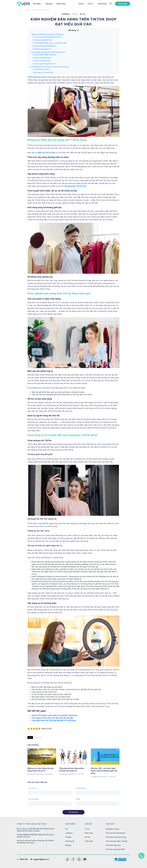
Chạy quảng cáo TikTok (42, 69)
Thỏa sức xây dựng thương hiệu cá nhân (48, 37)
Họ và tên (32, 788)
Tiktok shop (38, 737)
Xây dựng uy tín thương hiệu (44, 72)
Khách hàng (61, 4)
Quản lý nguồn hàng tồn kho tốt (45, 64)
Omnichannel (70, 841)
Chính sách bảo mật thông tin (116, 833)
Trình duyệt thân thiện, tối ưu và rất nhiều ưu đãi (50, 43)
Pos (67, 829)
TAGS (30, 737)
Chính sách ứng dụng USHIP (115, 849)
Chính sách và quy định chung (116, 837)
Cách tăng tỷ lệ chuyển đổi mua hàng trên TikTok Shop (50, 67)
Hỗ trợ (82, 4)
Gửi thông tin (73, 812)
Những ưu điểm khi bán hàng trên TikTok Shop (48, 34)
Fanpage (68, 837)
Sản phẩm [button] (38, 4)
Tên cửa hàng (34, 799)
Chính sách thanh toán (113, 845)
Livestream (69, 833)
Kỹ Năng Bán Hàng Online (41, 10)
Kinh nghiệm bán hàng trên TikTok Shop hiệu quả (49, 52)
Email (78, 799)
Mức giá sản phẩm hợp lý (43, 58)
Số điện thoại (81, 788)
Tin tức (91, 4)
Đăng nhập (123, 4)
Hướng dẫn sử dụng (112, 829)
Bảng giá (49, 4)
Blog (29, 10)
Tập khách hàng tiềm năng (43, 40)
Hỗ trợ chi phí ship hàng (42, 61)
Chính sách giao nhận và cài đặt (116, 841)
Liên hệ (87, 837)
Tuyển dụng (102, 4)
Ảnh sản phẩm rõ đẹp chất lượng (45, 55)
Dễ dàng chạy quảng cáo (43, 49)
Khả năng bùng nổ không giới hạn (45, 46)
